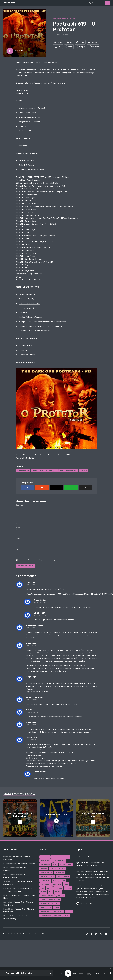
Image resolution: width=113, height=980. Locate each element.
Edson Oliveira (24, 126)
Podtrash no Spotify (26, 299)
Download (43, 455)
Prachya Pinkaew (46, 470)
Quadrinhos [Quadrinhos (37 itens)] (60, 896)
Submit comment (26, 566)
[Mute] (87, 973)
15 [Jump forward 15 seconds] (56, 973)
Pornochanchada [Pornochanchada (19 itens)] (47, 896)
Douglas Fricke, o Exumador (29, 122)
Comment (19, 505)
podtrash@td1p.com (27, 345)
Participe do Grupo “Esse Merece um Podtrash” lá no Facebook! (42, 322)
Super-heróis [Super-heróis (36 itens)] (58, 911)
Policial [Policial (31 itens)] (58, 892)
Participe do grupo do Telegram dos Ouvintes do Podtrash (40, 326)
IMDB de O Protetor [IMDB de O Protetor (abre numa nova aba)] (26, 160)
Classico (58, 19)
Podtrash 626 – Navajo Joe (93, 815)
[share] (101, 973)
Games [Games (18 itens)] (67, 876)
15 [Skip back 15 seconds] (42, 973)
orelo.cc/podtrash (86, 903)
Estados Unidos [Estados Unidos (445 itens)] (46, 873)
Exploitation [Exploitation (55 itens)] (59, 873)
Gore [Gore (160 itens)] (55, 880)
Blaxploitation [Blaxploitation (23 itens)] (60, 861)
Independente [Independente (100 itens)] (46, 884)
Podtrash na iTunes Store (28, 294)
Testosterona (71, 470)
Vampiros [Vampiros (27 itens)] (57, 915)
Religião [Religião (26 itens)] (44, 900)
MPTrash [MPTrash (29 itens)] (68, 888)
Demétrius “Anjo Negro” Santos (30, 117)
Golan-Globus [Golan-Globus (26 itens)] (45, 880)
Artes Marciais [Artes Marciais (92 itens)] (64, 857)
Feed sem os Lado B (26, 308)
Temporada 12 (75, 19)
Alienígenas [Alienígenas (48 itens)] (45, 857)
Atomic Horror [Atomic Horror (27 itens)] (46, 861)
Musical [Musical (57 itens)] (43, 892)
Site (17, 549)
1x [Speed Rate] (94, 973)
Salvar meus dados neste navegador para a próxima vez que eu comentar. (41, 560)
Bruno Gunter (40, 600)
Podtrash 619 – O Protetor (19, 973)
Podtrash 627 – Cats (56, 815)
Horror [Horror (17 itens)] (62, 880)
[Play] (49, 973)
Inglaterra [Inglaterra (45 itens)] (57, 884)
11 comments (67, 34)
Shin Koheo (23, 146)
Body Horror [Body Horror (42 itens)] (45, 865)
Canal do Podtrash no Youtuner (30, 317)
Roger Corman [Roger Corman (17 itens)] (55, 900)
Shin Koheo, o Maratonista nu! (30, 131)
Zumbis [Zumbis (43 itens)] (66, 915)
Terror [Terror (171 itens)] (69, 911)
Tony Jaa (83, 470)
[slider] (66, 973)
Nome (19, 528)
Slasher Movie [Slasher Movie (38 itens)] (46, 911)
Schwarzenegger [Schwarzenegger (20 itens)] (47, 904)
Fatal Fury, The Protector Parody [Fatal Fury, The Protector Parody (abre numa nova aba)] (31, 170)
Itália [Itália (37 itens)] (66, 884)
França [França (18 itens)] (59, 876)
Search (108, 3)
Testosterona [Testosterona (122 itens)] (46, 915)
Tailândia (59, 470)
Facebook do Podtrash (27, 355)
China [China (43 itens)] (70, 865)
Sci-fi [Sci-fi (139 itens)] (57, 904)
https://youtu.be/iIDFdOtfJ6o (37, 692)
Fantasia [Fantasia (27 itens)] (44, 876)
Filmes (34, 470)
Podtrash (9, 3)
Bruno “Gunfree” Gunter (27, 113)
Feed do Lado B (25, 312)
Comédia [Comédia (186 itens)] (53, 869)
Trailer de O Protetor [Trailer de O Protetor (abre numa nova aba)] (26, 165)
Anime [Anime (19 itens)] (54, 857)
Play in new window (31, 455)
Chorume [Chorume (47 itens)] (44, 869)
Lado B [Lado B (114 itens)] (49, 888)
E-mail (19, 538)
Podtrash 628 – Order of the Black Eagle (20, 815)
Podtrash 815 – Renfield (26, 864)
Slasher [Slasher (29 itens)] (56, 907)
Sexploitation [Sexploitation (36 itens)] (46, 907)
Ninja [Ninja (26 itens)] (51, 892)
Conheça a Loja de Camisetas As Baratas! (34, 331)
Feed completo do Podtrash (29, 303)
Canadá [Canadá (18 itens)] (62, 865)
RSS (33, 458)
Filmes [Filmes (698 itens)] (52, 876)
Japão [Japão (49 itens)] (42, 888)
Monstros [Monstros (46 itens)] (58, 888)
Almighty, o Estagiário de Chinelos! (32, 108)
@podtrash (23, 350)
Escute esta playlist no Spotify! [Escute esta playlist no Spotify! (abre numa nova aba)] (28, 279)
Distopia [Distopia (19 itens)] (62, 869)
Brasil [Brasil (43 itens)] (55, 865)
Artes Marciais (23, 470)
